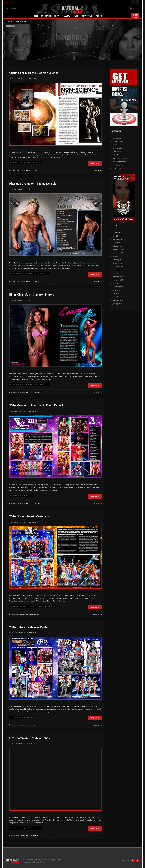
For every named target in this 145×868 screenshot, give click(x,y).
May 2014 (116, 273)
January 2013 (117, 304)
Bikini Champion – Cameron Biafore (32, 294)
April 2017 (116, 236)
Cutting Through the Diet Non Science (34, 73)
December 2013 (118, 280)
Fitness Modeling (119, 148)
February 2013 (118, 300)
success (28, 163)
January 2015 (117, 263)
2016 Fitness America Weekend (29, 516)
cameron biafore (18, 274)
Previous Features (30, 725)
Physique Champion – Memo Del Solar (33, 184)
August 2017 (117, 233)
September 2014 (118, 266)
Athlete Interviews (119, 138)
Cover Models (118, 141)
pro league (45, 274)
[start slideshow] (119, 124)
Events (22, 171)
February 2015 (118, 260)
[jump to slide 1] (122, 124)
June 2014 (116, 270)
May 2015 (116, 256)
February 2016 (118, 246)
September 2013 (118, 287)
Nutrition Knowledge (120, 158)
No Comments (97, 171)
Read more (95, 164)
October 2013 (117, 283)
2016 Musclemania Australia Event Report (36, 405)
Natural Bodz (17, 163)
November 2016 (118, 239)
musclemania (37, 606)
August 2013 (117, 290)
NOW (135, 16)
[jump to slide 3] (126, 124)
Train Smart (117, 168)
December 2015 (118, 249)
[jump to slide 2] (124, 124)
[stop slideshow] (129, 124)
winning (38, 163)
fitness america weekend (20, 606)
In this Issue (28, 171)
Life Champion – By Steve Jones (29, 738)
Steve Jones (32, 79)
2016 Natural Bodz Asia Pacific (29, 627)
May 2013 (116, 297)
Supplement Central (120, 165)
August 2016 (117, 243)
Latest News (36, 171)
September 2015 (118, 253)
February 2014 (118, 277)
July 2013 (116, 293)
